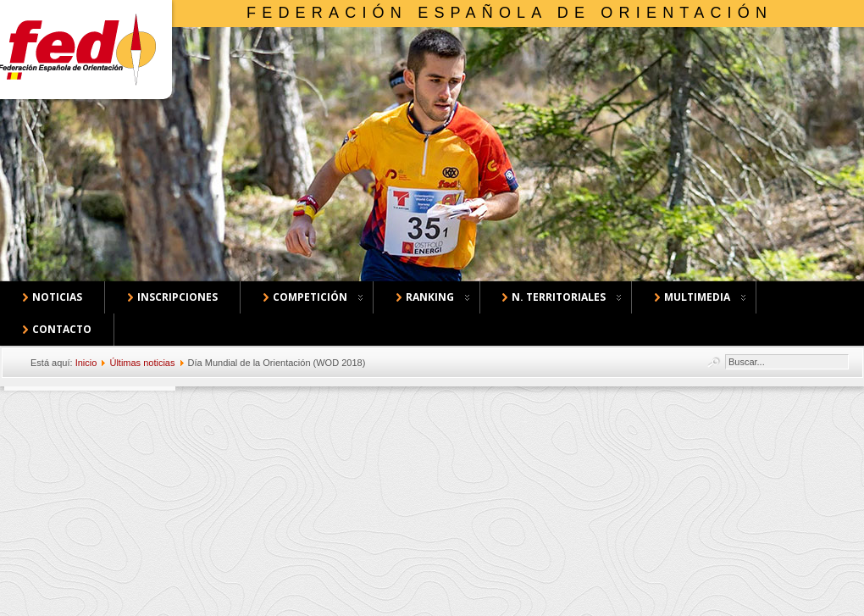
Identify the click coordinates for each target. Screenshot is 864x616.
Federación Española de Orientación (510, 13)
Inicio (86, 363)
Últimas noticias (142, 363)
